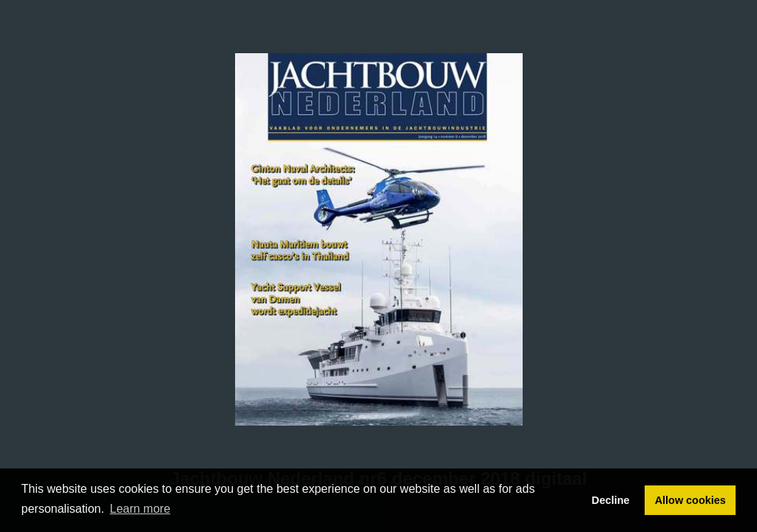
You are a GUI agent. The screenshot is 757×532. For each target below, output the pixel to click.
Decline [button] (610, 500)
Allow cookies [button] (690, 500)
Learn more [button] (140, 509)
